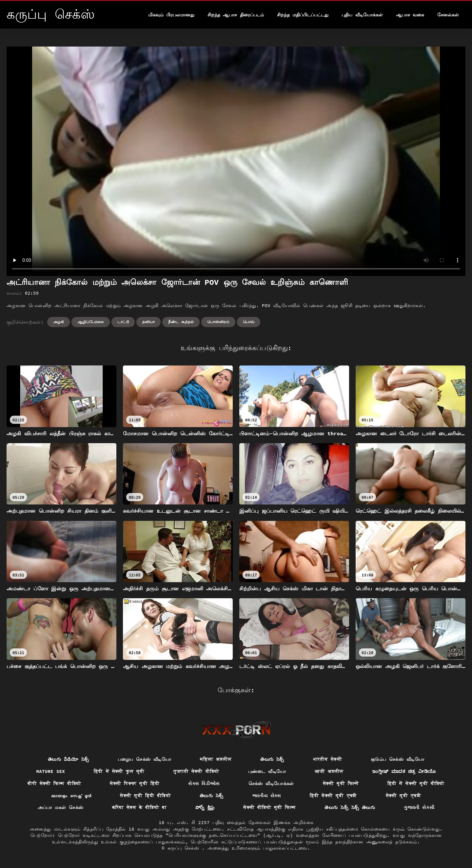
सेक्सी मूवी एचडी (403, 796)
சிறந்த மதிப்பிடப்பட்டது (303, 15)
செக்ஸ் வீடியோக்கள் (271, 783)
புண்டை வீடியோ (267, 771)
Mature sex (51, 771)
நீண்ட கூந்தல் (181, 322)
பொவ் (249, 322)
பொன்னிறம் (218, 322)
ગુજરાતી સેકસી (419, 807)
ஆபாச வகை (410, 15)
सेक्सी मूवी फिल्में (341, 783)
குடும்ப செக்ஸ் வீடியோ (397, 759)
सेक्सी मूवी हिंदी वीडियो (145, 796)
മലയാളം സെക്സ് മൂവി (71, 796)
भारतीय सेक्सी (327, 759)
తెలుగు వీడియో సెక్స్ (68, 759)
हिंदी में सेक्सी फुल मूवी (119, 771)
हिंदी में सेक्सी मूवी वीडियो (416, 783)
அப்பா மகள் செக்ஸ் (61, 807)
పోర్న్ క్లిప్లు (205, 807)
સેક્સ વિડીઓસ (204, 783)
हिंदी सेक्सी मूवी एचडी (333, 796)
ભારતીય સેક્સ (267, 796)
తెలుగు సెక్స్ (272, 759)
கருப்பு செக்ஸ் (185, 848)
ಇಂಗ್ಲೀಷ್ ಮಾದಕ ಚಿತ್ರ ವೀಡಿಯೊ (404, 771)
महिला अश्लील (216, 759)
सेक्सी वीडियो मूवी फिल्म (269, 807)
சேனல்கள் (448, 15)
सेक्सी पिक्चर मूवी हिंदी (135, 783)
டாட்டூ (123, 322)
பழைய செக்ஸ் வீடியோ (144, 759)
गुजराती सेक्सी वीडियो (196, 771)
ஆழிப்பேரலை (91, 322)
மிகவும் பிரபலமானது (171, 15)
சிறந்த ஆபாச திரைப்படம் (236, 15)
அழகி (59, 322)
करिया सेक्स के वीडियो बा (139, 807)
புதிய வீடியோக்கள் (362, 15)
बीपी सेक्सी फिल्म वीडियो (54, 783)
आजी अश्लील (329, 771)
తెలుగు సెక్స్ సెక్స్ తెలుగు (350, 807)
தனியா (148, 322)
